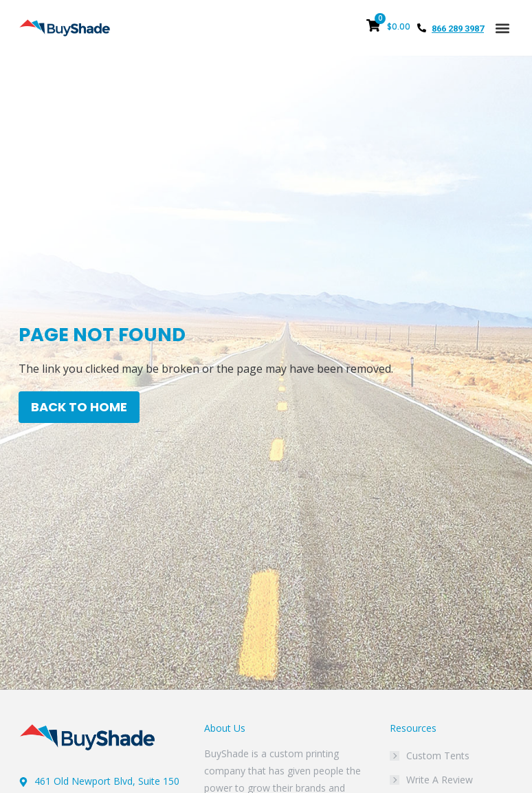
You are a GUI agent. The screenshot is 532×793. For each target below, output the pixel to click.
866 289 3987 (458, 29)
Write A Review (440, 780)
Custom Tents (438, 756)
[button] (502, 28)
